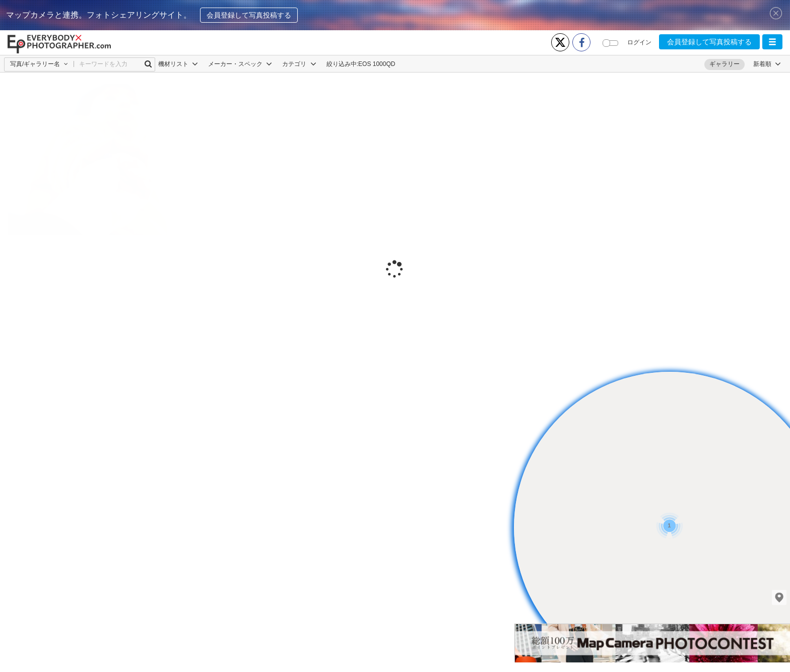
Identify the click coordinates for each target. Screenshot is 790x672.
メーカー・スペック (240, 64)
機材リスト (178, 64)
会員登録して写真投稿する (249, 15)
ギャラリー (725, 64)
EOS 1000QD (377, 64)
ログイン (639, 42)
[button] (772, 42)
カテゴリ (299, 64)
